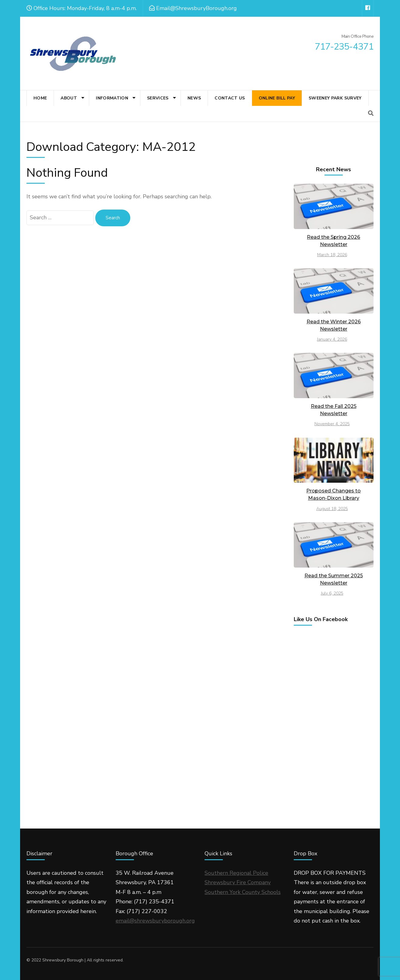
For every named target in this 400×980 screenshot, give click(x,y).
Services (158, 98)
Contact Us (230, 98)
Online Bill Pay (277, 98)
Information (112, 98)
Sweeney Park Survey (335, 98)
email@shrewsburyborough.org (155, 921)
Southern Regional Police (236, 873)
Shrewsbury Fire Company (238, 882)
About (69, 98)
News (194, 98)
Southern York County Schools (243, 892)
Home (40, 98)
